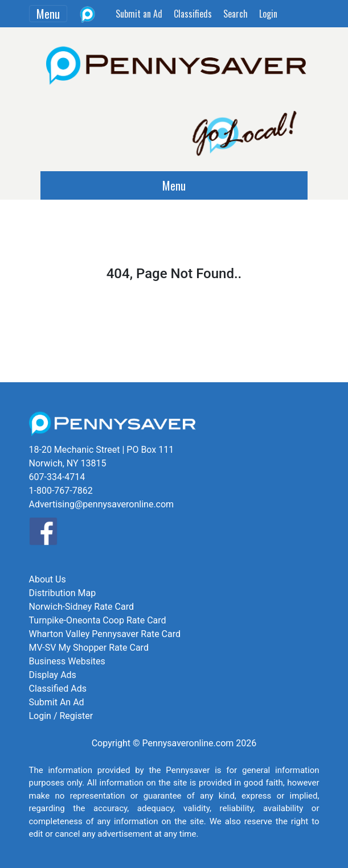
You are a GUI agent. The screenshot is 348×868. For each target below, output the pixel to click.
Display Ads (53, 675)
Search (236, 14)
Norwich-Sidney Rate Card (81, 607)
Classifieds (193, 14)
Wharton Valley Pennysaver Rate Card (105, 634)
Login (268, 14)
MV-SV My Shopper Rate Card (89, 648)
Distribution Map (63, 593)
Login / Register (61, 716)
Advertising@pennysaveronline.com (102, 504)
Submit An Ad (57, 702)
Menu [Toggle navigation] (48, 14)
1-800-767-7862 (61, 491)
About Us (48, 579)
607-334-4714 (57, 477)
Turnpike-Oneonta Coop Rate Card (98, 620)
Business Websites (67, 661)
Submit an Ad (139, 14)
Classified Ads (58, 689)
